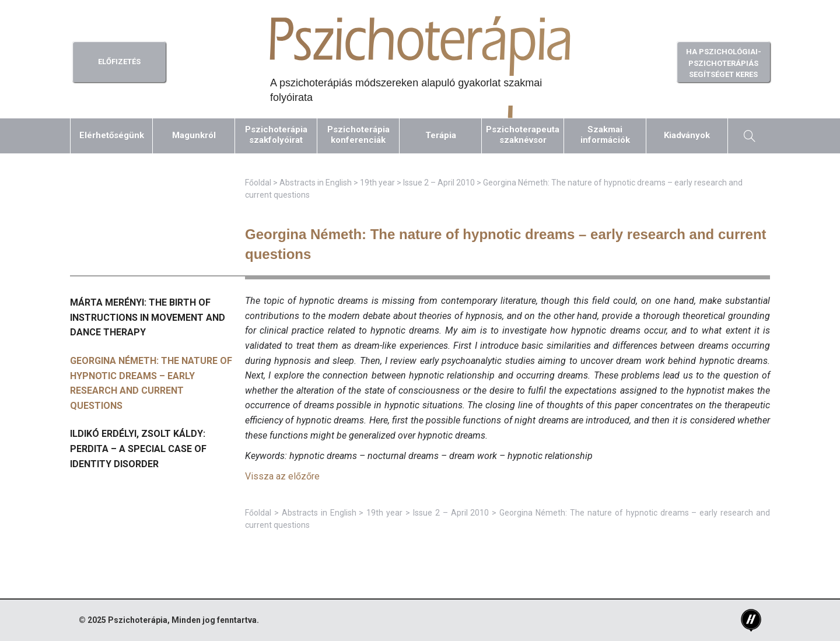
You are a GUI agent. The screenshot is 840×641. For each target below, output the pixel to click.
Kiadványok (687, 135)
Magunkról (194, 135)
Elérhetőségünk (112, 135)
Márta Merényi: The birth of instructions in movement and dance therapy (148, 317)
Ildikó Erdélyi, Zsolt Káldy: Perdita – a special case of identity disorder (138, 449)
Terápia (441, 135)
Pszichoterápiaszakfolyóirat (276, 135)
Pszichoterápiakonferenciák (358, 135)
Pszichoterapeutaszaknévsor (523, 135)
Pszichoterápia (138, 620)
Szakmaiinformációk (605, 135)
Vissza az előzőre (282, 476)
